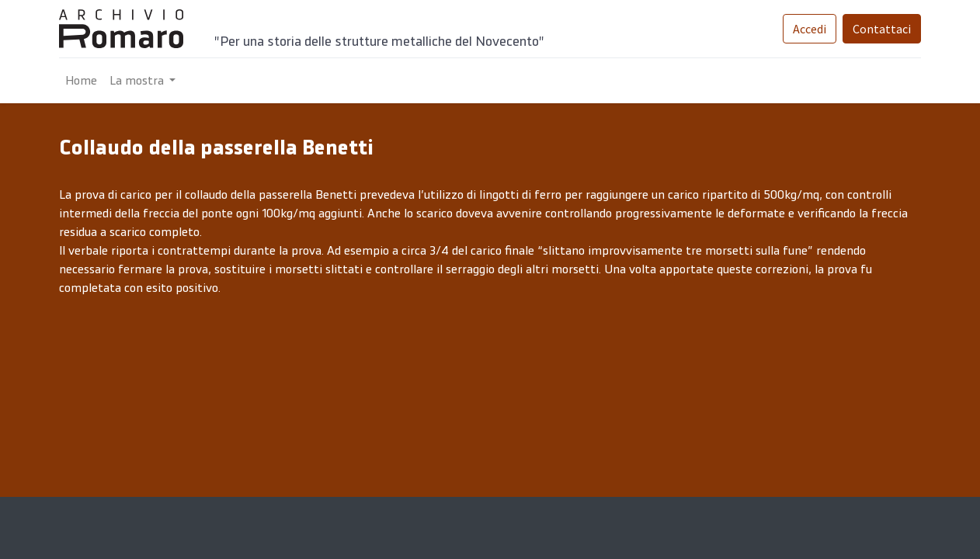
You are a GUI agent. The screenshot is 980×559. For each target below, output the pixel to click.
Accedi (810, 29)
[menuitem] (81, 81)
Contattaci (882, 29)
